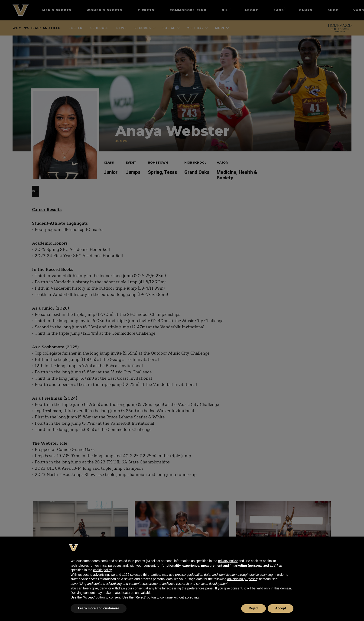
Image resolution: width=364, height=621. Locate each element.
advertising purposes (242, 579)
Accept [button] (281, 608)
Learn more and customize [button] (99, 608)
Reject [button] (253, 608)
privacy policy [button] (228, 561)
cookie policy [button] (102, 570)
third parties (152, 575)
